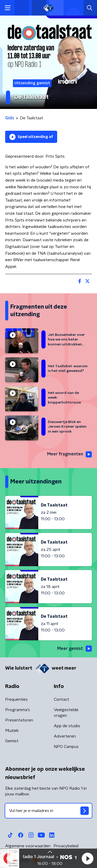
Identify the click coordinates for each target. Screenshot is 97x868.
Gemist (12, 741)
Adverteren (65, 736)
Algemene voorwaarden (28, 846)
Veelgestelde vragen (66, 713)
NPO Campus (66, 747)
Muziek (12, 731)
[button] (87, 858)
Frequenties (16, 699)
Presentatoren (19, 720)
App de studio (67, 726)
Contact (61, 699)
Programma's (18, 710)
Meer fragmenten (69, 454)
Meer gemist (74, 649)
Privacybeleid (66, 846)
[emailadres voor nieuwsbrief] (48, 811)
